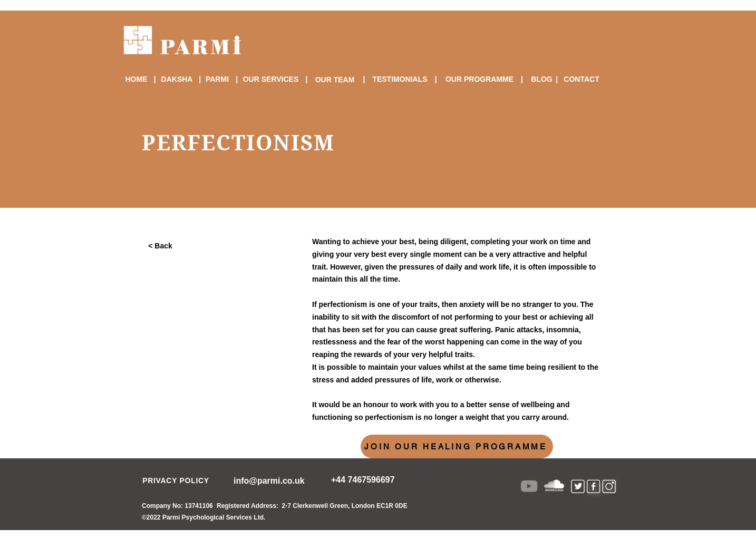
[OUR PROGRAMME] (479, 79)
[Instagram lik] (610, 486)
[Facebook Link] (595, 490)
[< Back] (161, 246)
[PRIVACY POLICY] (176, 480)
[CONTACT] (581, 79)
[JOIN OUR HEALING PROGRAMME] (457, 446)
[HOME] (136, 79)
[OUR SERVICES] (271, 79)
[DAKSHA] (177, 79)
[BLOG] (542, 79)
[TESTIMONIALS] (400, 79)
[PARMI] (217, 79)
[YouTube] (529, 486)
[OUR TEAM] (335, 79)
